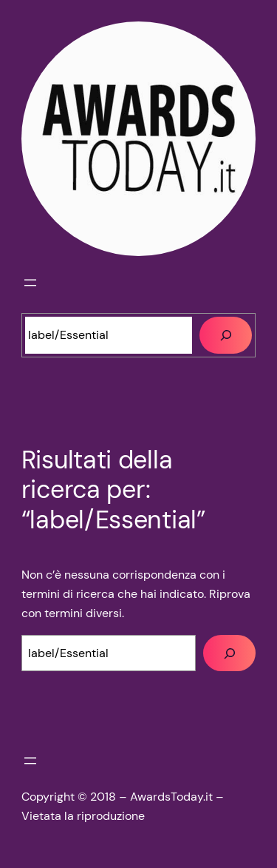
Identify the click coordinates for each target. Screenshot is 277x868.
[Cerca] (226, 335)
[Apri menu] (30, 283)
